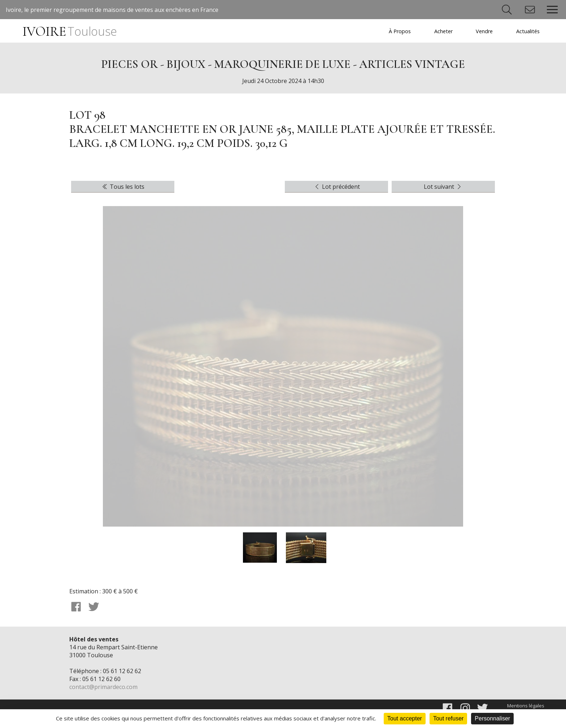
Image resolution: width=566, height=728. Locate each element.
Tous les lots (123, 187)
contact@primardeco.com (103, 687)
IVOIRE (69, 32)
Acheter (443, 31)
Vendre (484, 31)
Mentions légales (526, 706)
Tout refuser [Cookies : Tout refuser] (448, 718)
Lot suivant (443, 187)
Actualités (528, 31)
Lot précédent (337, 187)
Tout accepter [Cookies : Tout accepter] (405, 718)
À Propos (400, 31)
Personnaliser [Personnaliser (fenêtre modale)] (492, 718)
